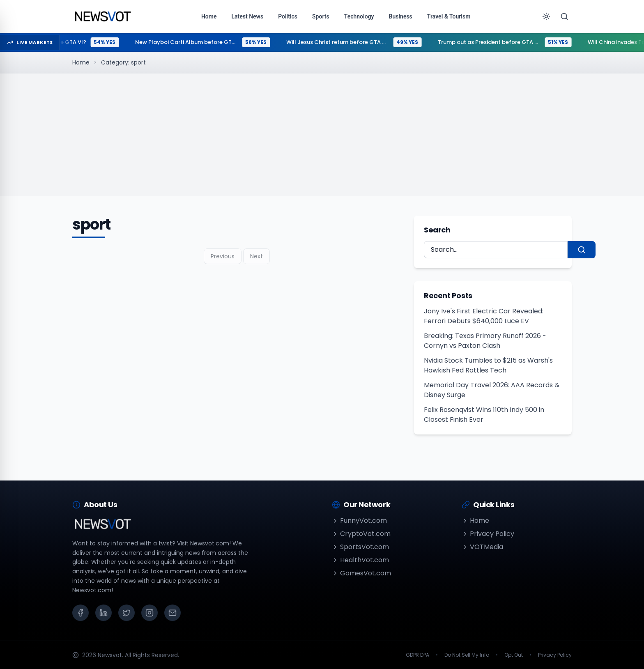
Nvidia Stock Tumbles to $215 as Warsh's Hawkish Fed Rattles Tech (488, 365)
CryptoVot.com (361, 534)
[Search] (564, 16)
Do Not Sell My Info (467, 655)
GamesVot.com (361, 573)
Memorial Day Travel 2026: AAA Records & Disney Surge (492, 390)
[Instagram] (149, 613)
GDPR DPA (417, 655)
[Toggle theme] (546, 16)
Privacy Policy (488, 534)
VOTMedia (482, 547)
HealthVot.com (360, 560)
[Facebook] (80, 613)
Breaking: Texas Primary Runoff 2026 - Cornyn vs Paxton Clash (485, 341)
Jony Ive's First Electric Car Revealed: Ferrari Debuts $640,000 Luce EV (484, 316)
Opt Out (514, 655)
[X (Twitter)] (126, 613)
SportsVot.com (360, 547)
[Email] (172, 613)
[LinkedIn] (103, 613)
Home (81, 62)
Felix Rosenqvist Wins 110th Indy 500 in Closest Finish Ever (484, 415)
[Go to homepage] (102, 16)
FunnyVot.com (359, 521)
